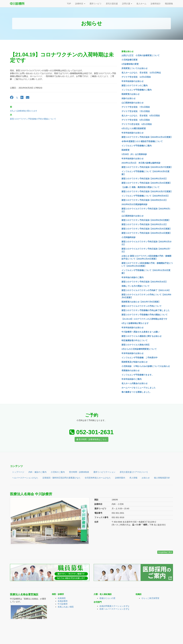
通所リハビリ (96, 4)
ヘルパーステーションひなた (25, 478)
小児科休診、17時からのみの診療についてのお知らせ (146, 366)
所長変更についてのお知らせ (135, 68)
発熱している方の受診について (136, 286)
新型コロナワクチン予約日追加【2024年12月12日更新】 (147, 137)
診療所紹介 (156, 4)
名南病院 (62, 598)
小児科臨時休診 (129, 237)
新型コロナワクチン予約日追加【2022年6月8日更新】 (146, 220)
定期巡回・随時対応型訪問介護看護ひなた (61, 478)
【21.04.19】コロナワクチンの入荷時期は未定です (144, 319)
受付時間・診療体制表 (79, 472)
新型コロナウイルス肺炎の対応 (136, 345)
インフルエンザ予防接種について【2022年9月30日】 (145, 196)
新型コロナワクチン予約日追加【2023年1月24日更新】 (146, 183)
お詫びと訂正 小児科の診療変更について (141, 55)
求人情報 (133, 478)
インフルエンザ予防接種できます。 (138, 375)
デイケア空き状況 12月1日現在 (136, 77)
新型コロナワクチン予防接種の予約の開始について (33, 119)
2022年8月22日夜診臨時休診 (134, 204)
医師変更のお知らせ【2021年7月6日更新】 (141, 302)
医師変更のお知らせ (131, 94)
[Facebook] (12, 97)
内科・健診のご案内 (37, 472)
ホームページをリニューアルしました (139, 388)
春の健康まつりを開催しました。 (137, 392)
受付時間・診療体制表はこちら (92, 439)
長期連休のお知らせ (131, 370)
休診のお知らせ (129, 98)
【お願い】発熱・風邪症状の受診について (141, 187)
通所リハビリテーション (104, 472)
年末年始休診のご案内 (132, 379)
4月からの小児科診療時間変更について (139, 349)
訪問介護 (127, 4)
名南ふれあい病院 (66, 607)
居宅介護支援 (112, 4)
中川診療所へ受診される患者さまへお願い (141, 332)
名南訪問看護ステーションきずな (114, 606)
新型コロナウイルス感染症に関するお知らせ (142, 336)
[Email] (28, 97)
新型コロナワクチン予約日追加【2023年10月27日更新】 (147, 167)
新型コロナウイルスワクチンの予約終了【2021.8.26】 (146, 290)
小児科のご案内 (58, 472)
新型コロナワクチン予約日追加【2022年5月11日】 (144, 224)
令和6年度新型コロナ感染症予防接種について (142, 141)
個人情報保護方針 (162, 478)
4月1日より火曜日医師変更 (134, 128)
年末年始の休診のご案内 (133, 277)
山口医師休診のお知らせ (133, 103)
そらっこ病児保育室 (150, 598)
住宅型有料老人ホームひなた (98, 478)
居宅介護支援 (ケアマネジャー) (134, 472)
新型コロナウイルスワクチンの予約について (142, 306)
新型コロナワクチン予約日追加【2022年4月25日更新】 (146, 229)
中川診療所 (63, 604)
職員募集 (169, 4)
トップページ (18, 472)
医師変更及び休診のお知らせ (135, 362)
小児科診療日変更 (130, 60)
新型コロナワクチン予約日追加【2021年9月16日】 (144, 282)
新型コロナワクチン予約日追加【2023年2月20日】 (144, 179)
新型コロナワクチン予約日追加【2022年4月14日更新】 (146, 233)
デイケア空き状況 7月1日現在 (136, 107)
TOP (69, 4)
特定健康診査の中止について (135, 340)
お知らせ (146, 478)
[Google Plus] (22, 97)
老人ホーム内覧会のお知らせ (135, 383)
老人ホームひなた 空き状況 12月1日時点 (141, 73)
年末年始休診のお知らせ (133, 81)
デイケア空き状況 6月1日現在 (136, 120)
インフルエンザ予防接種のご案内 (137, 90)
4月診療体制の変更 (130, 64)
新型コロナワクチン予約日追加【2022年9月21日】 (144, 200)
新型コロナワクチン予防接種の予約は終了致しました (146, 310)
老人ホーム (141, 4)
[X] (17, 97)
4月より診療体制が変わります (24, 111)
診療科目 (80, 4)
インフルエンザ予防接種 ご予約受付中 (140, 358)
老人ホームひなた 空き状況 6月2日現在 (141, 116)
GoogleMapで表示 (165, 552)
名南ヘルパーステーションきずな (114, 609)
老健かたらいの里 (107, 598)
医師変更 (126, 150)
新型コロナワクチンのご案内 (135, 85)
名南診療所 (63, 601)
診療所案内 (120, 478)
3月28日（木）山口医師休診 (134, 154)
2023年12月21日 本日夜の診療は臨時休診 (141, 163)
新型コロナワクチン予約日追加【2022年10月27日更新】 (147, 191)
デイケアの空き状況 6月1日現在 (137, 124)
